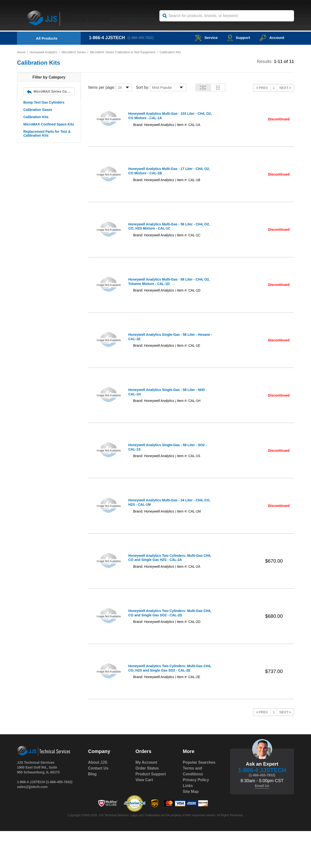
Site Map (191, 828)
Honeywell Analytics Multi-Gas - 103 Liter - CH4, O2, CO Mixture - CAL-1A (167, 118)
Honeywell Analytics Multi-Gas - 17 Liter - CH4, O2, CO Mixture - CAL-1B (166, 176)
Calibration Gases (38, 110)
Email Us (262, 823)
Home (21, 52)
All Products (47, 38)
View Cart (144, 817)
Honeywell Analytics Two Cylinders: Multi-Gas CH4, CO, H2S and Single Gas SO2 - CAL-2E (165, 704)
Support (238, 38)
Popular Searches (199, 799)
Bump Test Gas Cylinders (44, 102)
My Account (146, 799)
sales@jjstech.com (32, 824)
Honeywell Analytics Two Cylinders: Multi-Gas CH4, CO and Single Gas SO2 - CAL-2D (165, 645)
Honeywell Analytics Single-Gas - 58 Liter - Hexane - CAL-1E (163, 352)
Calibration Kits (36, 117)
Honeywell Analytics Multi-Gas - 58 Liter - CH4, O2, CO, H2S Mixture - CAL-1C (166, 235)
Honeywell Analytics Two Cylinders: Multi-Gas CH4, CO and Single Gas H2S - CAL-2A (165, 586)
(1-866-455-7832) (141, 38)
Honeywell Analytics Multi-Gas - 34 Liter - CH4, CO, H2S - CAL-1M (166, 528)
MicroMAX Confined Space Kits (49, 124)
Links (188, 823)
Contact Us (98, 805)
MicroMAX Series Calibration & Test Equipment (124, 52)
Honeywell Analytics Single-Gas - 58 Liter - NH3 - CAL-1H (168, 411)
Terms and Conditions (193, 808)
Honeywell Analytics (44, 52)
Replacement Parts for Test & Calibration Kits (47, 133)
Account (272, 38)
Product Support (151, 811)
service (205, 38)
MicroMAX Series (74, 52)
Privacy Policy (196, 817)
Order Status (147, 805)
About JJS (98, 799)
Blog (93, 811)
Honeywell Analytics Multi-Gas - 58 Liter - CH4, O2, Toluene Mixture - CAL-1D (166, 293)
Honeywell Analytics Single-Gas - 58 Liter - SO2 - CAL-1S (168, 469)
